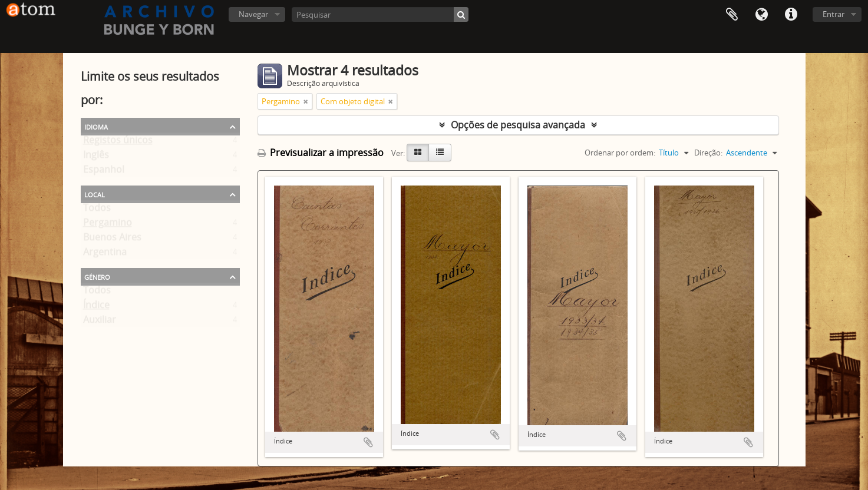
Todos (97, 210)
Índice (96, 307)
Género (97, 276)
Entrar (834, 14)
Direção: (708, 153)
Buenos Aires (112, 240)
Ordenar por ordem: (620, 153)
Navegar (253, 14)
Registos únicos (118, 143)
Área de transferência (732, 15)
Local (95, 194)
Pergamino (108, 225)
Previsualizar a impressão (321, 153)
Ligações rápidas (791, 15)
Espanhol (104, 172)
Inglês (96, 157)
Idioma (761, 15)
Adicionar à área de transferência (368, 442)
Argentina (105, 254)
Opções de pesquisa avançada (518, 125)
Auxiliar (100, 322)
